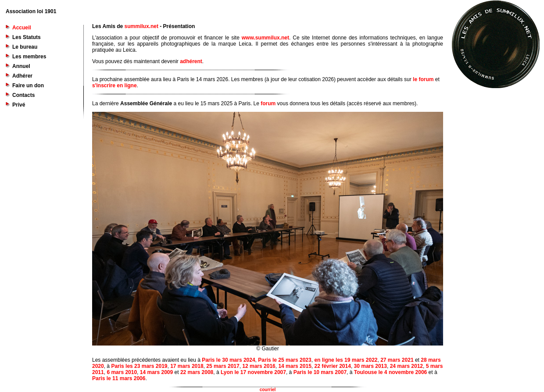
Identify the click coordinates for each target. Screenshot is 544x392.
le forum (423, 79)
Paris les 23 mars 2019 (139, 366)
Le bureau (25, 47)
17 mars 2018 (187, 366)
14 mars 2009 (156, 372)
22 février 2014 (332, 366)
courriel (268, 390)
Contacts (23, 95)
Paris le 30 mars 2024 (228, 360)
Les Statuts (27, 37)
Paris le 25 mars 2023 (285, 360)
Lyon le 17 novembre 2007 (253, 372)
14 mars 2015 (295, 366)
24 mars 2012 (406, 366)
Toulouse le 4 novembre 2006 (391, 372)
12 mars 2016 (259, 366)
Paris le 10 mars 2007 (320, 372)
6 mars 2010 (122, 372)
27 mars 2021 (397, 360)
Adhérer (22, 76)
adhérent (191, 61)
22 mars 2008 (197, 372)
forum (268, 103)
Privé (19, 105)
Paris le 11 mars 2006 (119, 378)
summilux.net (141, 26)
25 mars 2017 (223, 366)
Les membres (29, 57)
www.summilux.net (265, 38)
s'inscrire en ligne (115, 86)
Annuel (21, 66)
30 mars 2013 (370, 366)
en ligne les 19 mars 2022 (346, 360)
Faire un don (28, 86)
